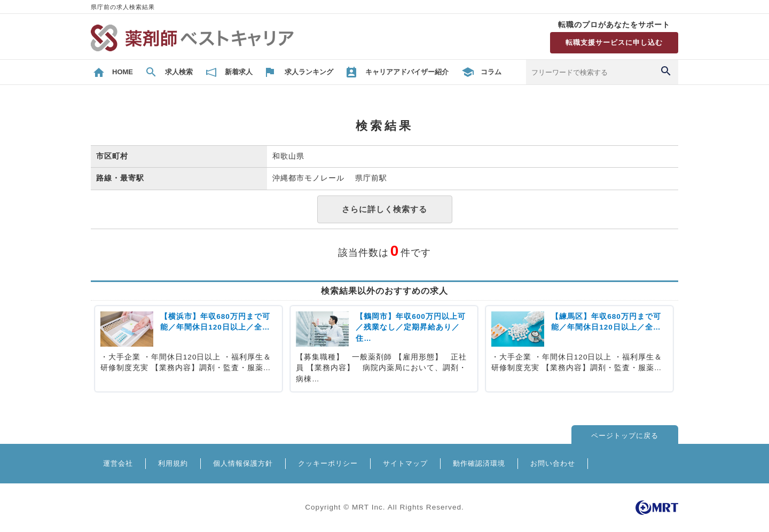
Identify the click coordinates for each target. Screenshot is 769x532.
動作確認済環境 (479, 463)
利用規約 (173, 463)
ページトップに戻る (625, 436)
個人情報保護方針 (243, 463)
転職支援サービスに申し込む (614, 42)
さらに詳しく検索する (384, 209)
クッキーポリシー (328, 463)
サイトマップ (405, 463)
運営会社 (118, 463)
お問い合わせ (553, 463)
